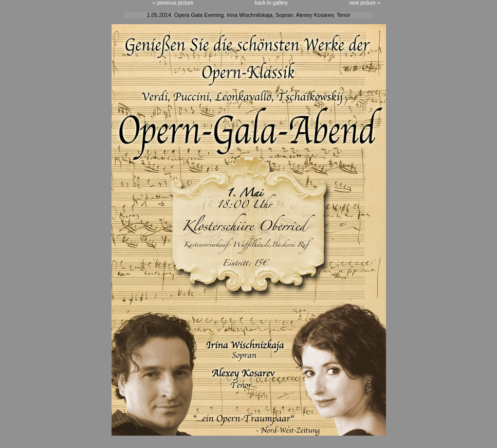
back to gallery (271, 3)
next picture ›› (365, 3)
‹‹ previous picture (173, 3)
